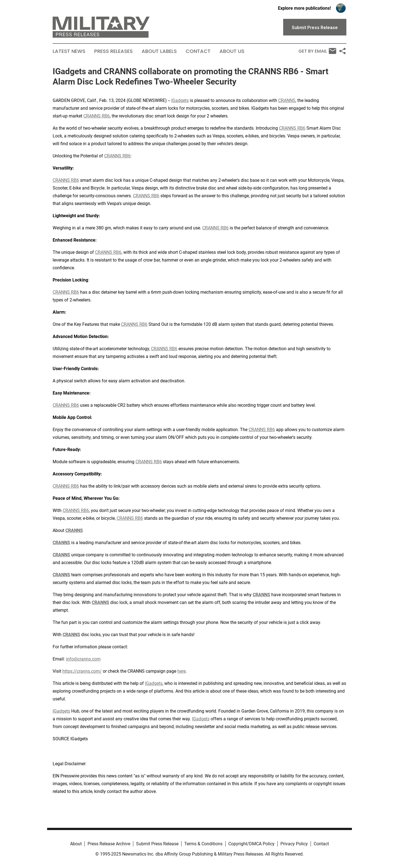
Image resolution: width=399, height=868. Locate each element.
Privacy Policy (294, 844)
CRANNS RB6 (97, 116)
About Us (232, 51)
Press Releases (113, 51)
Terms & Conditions (203, 844)
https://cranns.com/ (82, 671)
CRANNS (287, 100)
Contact (198, 51)
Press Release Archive (109, 844)
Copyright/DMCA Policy (251, 844)
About (76, 844)
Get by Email (317, 51)
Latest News (69, 51)
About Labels (159, 51)
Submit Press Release (157, 844)
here (181, 671)
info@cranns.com (83, 659)
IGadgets (180, 100)
